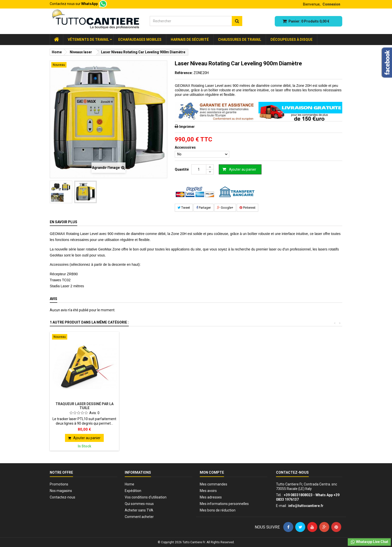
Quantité (182, 169)
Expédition (133, 491)
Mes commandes (213, 484)
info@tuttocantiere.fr (306, 506)
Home (129, 484)
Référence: (184, 73)
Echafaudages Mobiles (140, 40)
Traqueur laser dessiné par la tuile (84, 406)
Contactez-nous (62, 497)
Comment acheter (139, 517)
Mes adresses (211, 497)
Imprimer (187, 127)
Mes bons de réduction (218, 510)
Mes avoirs (208, 491)
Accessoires (186, 147)
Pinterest (247, 208)
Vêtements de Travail (88, 40)
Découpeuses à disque (291, 40)
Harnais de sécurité (190, 40)
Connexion (331, 4)
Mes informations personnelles (224, 504)
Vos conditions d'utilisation (146, 497)
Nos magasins (61, 491)
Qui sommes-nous (139, 504)
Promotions (59, 484)
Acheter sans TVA (139, 510)
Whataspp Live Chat (369, 542)
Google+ (225, 208)
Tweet (184, 208)
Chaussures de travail (240, 40)
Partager (203, 208)
